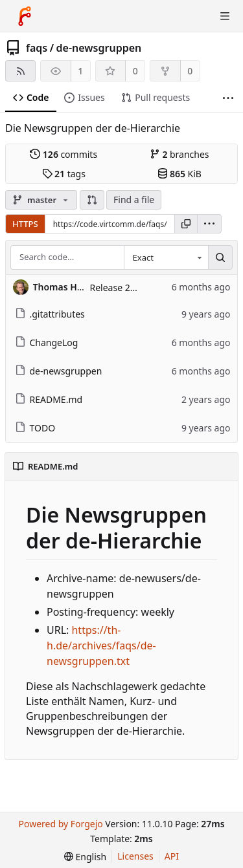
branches (179, 154)
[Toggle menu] (225, 16)
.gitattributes (50, 314)
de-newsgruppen (99, 48)
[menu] (209, 224)
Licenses (135, 856)
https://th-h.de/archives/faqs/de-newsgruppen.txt (101, 646)
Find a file (134, 200)
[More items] (228, 98)
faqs (37, 48)
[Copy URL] (186, 224)
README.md (49, 399)
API (172, 856)
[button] (92, 200)
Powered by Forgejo (60, 824)
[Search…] (220, 257)
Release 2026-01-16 (131, 288)
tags (64, 174)
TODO (35, 428)
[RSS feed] (20, 71)
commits (64, 154)
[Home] (25, 16)
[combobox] (166, 257)
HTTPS (25, 224)
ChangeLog (47, 342)
